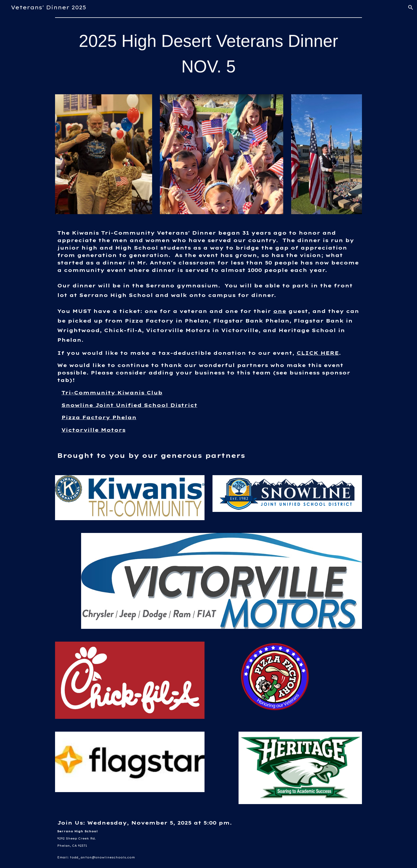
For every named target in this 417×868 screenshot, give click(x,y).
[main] (208, 54)
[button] (411, 7)
